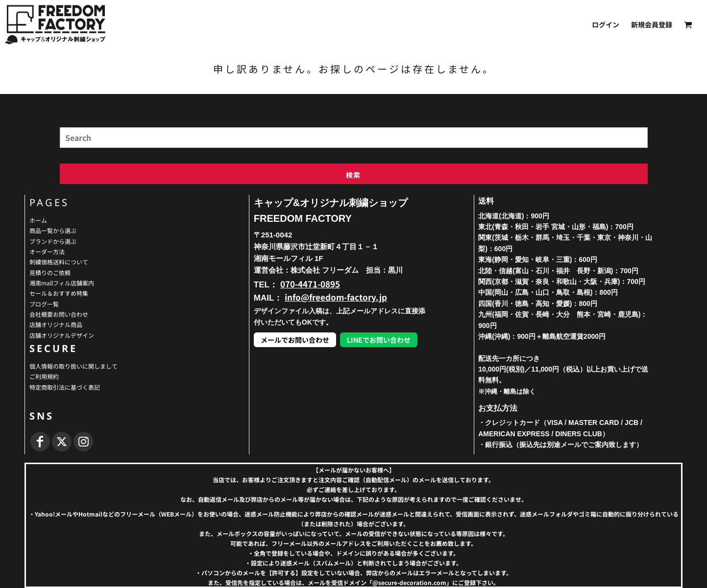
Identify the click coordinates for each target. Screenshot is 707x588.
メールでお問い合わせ (295, 340)
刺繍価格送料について (59, 262)
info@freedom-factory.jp (336, 297)
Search (68, 124)
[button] (688, 25)
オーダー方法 (47, 251)
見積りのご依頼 (50, 272)
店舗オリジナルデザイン (62, 335)
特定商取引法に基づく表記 (65, 387)
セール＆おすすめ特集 (59, 293)
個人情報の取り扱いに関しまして (73, 366)
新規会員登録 (652, 24)
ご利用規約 (44, 376)
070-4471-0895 (310, 284)
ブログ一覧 (44, 304)
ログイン (606, 24)
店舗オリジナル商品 (56, 324)
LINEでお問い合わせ (379, 340)
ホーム (38, 220)
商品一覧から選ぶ (53, 230)
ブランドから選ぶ (53, 241)
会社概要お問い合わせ (59, 314)
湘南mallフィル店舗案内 (62, 283)
